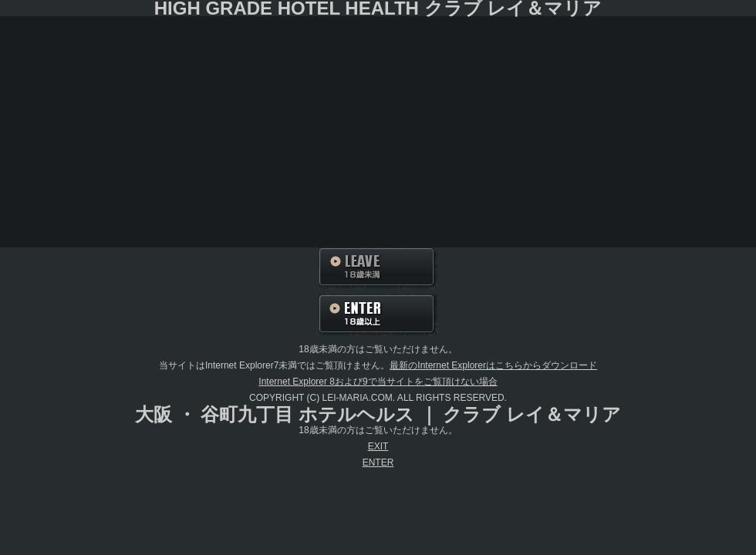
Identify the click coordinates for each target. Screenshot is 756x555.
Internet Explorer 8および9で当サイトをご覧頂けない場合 (378, 382)
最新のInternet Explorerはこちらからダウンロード (493, 365)
